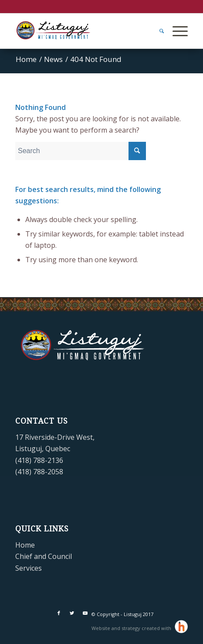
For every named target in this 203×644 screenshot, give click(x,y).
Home (25, 545)
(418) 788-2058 (39, 472)
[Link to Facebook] (59, 613)
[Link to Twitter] (72, 613)
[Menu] (176, 31)
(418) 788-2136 (39, 460)
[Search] (157, 31)
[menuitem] (157, 31)
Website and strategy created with (132, 628)
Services (29, 568)
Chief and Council (44, 556)
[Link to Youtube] (85, 613)
